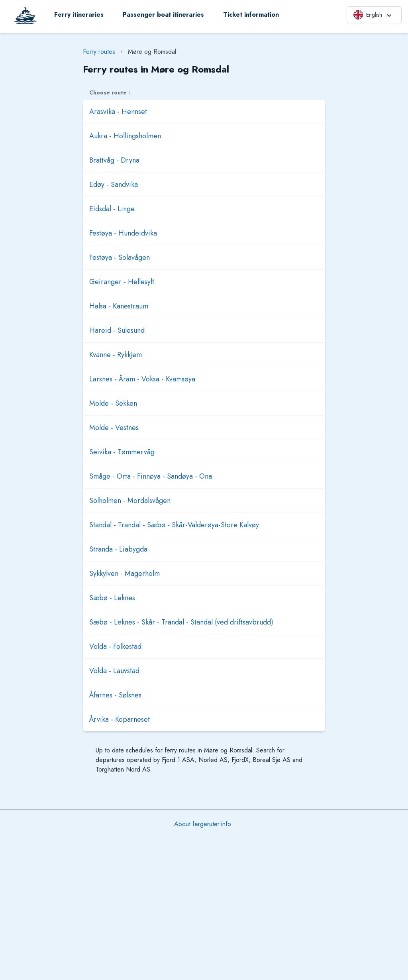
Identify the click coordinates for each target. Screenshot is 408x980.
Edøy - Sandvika (114, 185)
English (373, 15)
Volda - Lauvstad (114, 671)
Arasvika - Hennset (118, 112)
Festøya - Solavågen (120, 257)
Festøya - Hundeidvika (123, 233)
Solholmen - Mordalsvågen (130, 501)
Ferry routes (99, 52)
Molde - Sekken (113, 403)
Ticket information (251, 15)
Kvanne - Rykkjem (116, 355)
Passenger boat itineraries (163, 15)
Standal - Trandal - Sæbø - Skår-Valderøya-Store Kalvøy (174, 525)
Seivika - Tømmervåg (122, 452)
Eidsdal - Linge (112, 209)
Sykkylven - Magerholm (125, 573)
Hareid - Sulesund (117, 330)
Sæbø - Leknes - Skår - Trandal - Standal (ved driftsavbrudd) (181, 622)
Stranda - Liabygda (118, 549)
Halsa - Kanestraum (119, 306)
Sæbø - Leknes (112, 598)
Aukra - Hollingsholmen (125, 136)
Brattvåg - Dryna (114, 160)
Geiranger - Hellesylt (122, 282)
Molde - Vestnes (114, 428)
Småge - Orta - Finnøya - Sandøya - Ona (151, 476)
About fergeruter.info (203, 824)
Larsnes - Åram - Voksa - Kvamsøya (142, 379)
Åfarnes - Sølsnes (115, 695)
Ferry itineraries (79, 15)
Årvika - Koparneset (120, 719)
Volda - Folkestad (115, 646)
